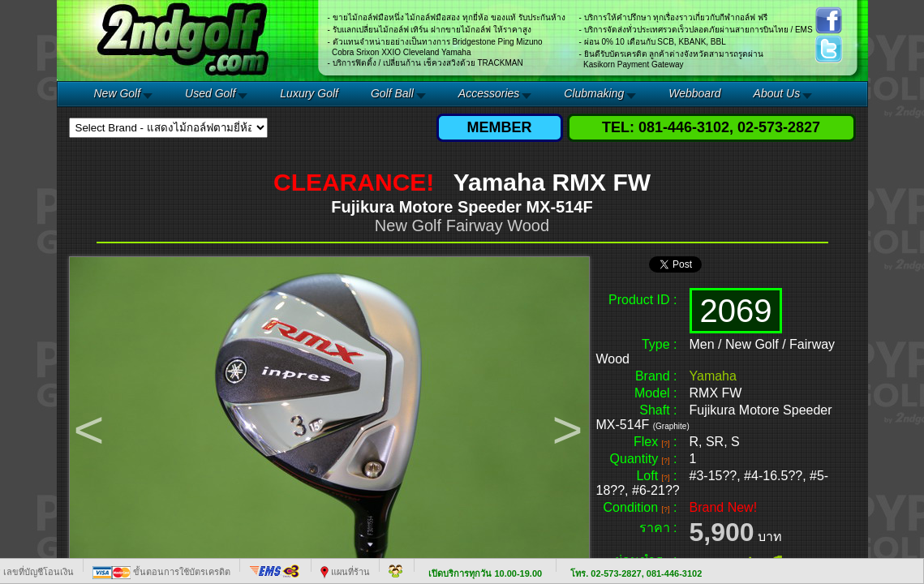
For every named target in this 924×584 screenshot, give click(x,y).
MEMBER (500, 127)
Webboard (694, 93)
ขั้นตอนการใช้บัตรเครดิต (161, 572)
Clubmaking (594, 93)
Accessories (489, 93)
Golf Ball (392, 93)
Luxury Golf (309, 93)
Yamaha (713, 376)
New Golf (118, 93)
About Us (777, 93)
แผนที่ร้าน (345, 572)
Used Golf (210, 93)
